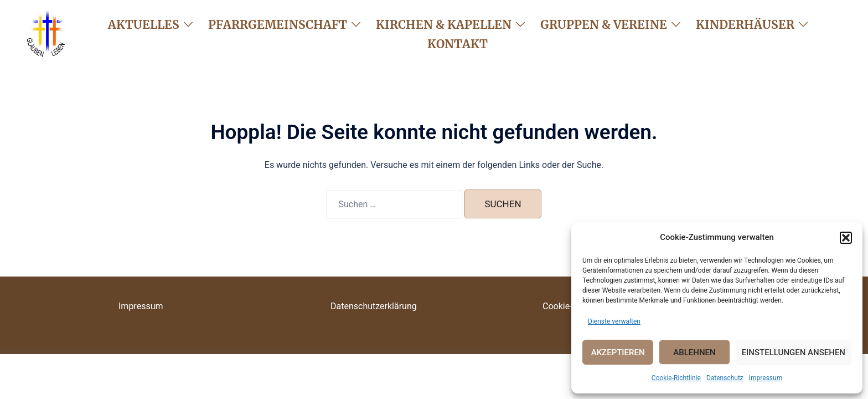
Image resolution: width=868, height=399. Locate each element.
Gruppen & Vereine (604, 25)
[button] (846, 238)
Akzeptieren (618, 352)
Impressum (766, 378)
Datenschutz (725, 378)
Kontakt (458, 44)
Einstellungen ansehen (794, 352)
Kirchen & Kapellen (444, 25)
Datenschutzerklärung (374, 306)
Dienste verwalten (614, 321)
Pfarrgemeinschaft (278, 25)
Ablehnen (694, 352)
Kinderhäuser (745, 25)
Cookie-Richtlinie (676, 378)
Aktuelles (144, 25)
